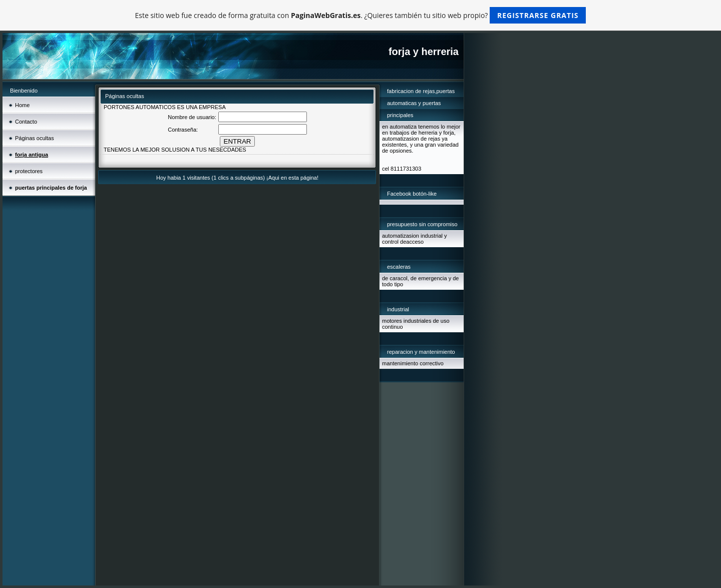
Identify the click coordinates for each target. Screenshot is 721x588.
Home (22, 105)
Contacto (26, 122)
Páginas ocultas (35, 138)
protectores (29, 171)
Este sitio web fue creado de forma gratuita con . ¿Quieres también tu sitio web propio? (361, 15)
